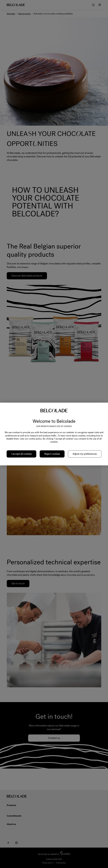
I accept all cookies (21, 454)
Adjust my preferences (85, 454)
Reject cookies (52, 454)
